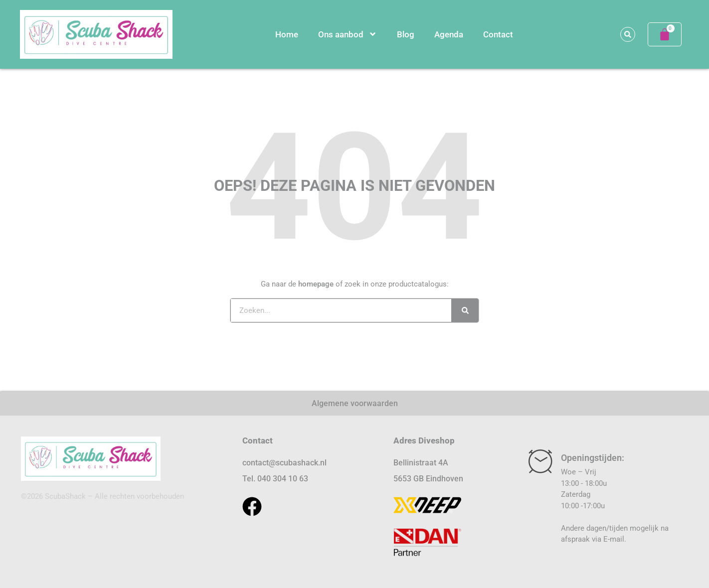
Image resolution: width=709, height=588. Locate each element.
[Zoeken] (465, 310)
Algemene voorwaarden (355, 403)
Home (287, 34)
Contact (498, 34)
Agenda (449, 34)
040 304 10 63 (283, 479)
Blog (406, 34)
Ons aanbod (348, 34)
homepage (316, 284)
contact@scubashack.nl (284, 463)
